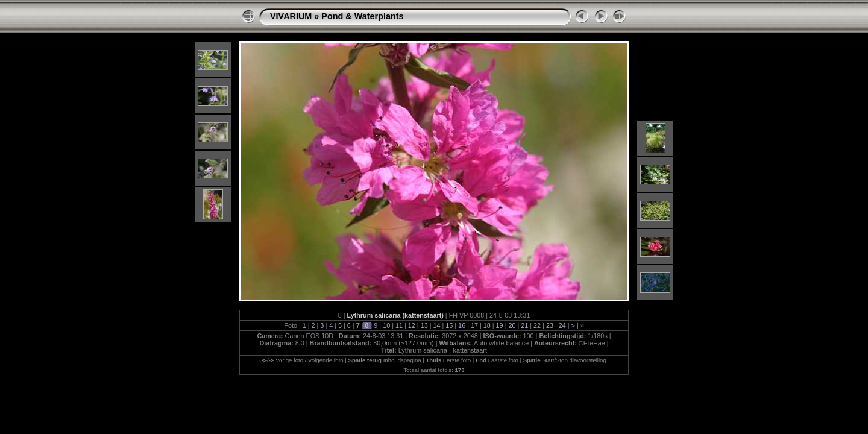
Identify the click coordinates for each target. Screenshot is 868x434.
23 (550, 325)
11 (399, 325)
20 (512, 325)
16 (462, 325)
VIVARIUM (291, 16)
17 (474, 325)
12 (412, 325)
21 (524, 325)
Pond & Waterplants (362, 16)
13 (424, 325)
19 (500, 325)
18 (487, 325)
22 (537, 325)
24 (562, 325)
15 (449, 325)
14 (436, 325)
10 (386, 325)
